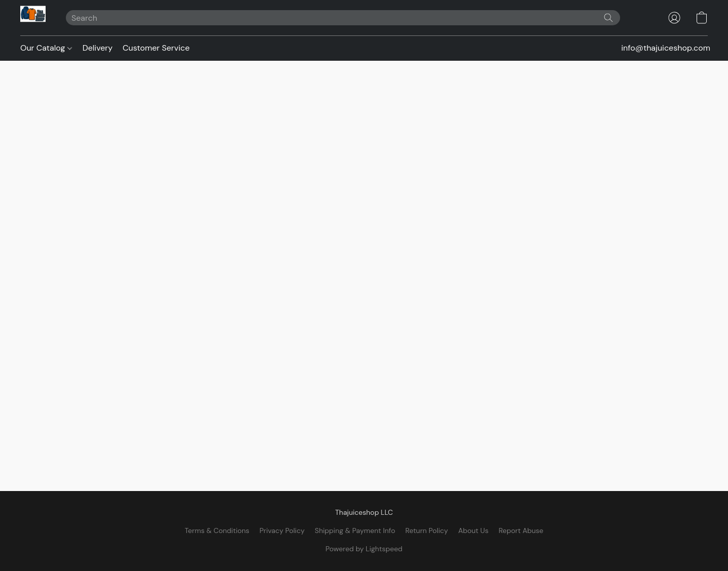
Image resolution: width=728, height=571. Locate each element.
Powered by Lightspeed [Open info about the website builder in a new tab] (364, 549)
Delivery (98, 48)
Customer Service (156, 48)
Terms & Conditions (217, 531)
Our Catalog (46, 48)
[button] (33, 18)
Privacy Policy (282, 531)
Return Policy (427, 531)
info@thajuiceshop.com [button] (666, 48)
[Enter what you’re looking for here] (343, 18)
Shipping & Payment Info (355, 531)
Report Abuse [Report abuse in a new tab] (521, 531)
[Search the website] (608, 18)
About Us (473, 531)
